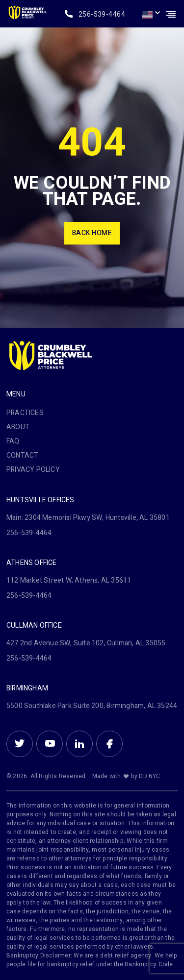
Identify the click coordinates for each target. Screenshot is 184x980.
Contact (22, 455)
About (18, 427)
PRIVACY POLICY (33, 470)
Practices (25, 413)
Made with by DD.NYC (126, 776)
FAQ (13, 441)
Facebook (109, 744)
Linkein (79, 744)
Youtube (50, 744)
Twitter (20, 744)
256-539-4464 (102, 14)
